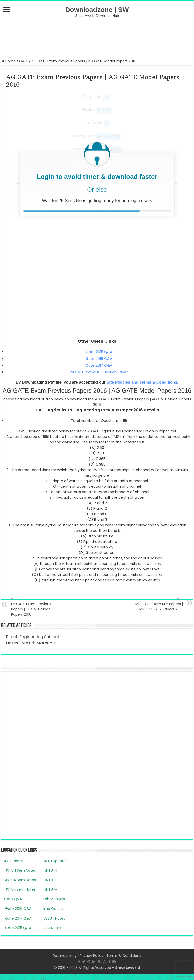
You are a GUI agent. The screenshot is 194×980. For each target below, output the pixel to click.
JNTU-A (50, 889)
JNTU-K (50, 880)
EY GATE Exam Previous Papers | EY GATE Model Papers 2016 (37, 607)
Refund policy (65, 956)
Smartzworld (127, 968)
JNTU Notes (14, 861)
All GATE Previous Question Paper (99, 372)
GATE (24, 61)
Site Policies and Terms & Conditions (142, 382)
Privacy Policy (91, 956)
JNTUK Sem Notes (20, 889)
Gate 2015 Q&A (99, 352)
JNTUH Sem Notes (20, 870)
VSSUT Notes (54, 918)
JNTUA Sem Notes (20, 880)
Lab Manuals (54, 899)
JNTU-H (50, 870)
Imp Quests (54, 909)
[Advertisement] (97, 40)
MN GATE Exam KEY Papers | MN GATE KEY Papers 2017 (157, 604)
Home (8, 61)
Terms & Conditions (124, 956)
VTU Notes (52, 928)
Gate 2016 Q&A (99, 359)
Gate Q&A (13, 899)
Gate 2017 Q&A (99, 365)
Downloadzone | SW (97, 10)
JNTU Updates (55, 861)
